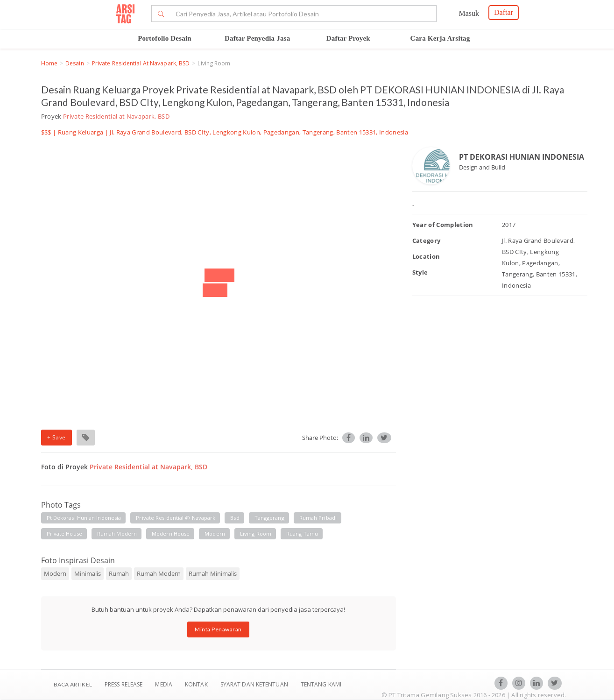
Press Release (124, 684)
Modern (55, 573)
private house (64, 534)
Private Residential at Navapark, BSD (141, 63)
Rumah (119, 573)
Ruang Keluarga (81, 132)
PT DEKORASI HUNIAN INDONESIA (522, 157)
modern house (171, 534)
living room (256, 534)
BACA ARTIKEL (73, 684)
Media (164, 684)
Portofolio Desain (165, 38)
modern (215, 534)
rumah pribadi (318, 518)
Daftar (504, 12)
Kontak (197, 684)
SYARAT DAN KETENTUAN (255, 684)
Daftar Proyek (348, 38)
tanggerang (269, 518)
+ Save (56, 437)
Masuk (469, 13)
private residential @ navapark (176, 518)
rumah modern (117, 534)
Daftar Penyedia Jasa (257, 38)
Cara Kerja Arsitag (440, 38)
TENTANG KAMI (321, 684)
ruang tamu (302, 534)
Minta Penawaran (218, 629)
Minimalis (88, 573)
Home (49, 63)
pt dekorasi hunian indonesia (84, 518)
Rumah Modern (159, 573)
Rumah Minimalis (213, 573)
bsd (235, 518)
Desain (75, 63)
